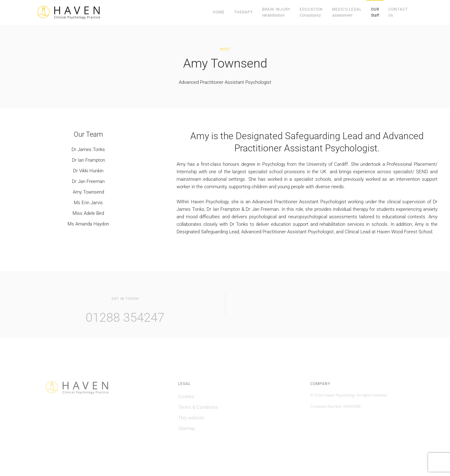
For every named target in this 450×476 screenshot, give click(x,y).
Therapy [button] (243, 12)
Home (219, 12)
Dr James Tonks (88, 149)
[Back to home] (69, 13)
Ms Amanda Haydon (88, 224)
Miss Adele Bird (88, 213)
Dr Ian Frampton (88, 160)
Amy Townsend (88, 192)
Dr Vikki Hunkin (88, 171)
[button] (276, 13)
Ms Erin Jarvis (88, 203)
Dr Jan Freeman (88, 181)
